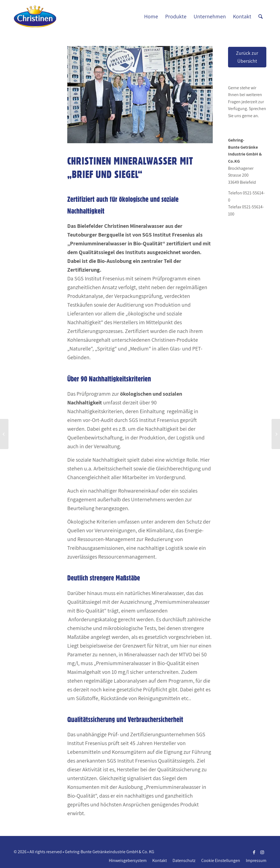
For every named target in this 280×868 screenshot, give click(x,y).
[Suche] (261, 16)
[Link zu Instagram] (262, 852)
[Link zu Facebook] (254, 852)
